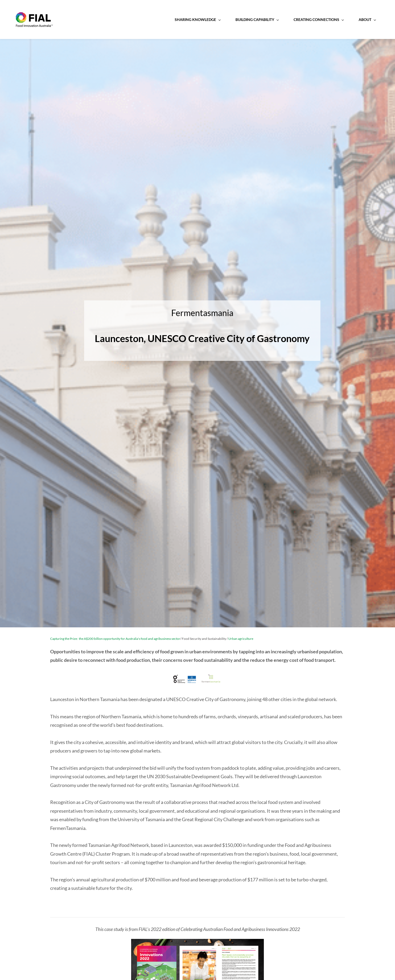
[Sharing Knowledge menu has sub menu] (162, 20)
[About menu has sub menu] (332, 20)
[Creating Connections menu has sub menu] (284, 20)
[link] (197, 944)
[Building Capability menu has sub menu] (222, 20)
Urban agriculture (241, 639)
